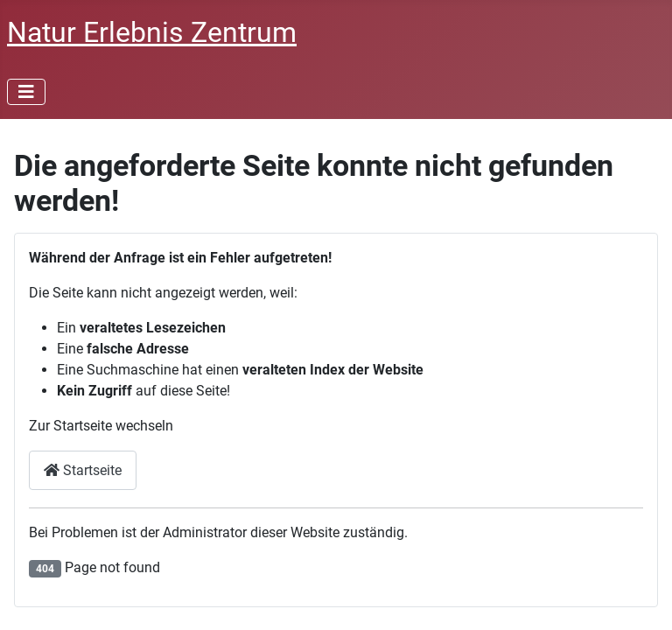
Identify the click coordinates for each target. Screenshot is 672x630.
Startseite (83, 470)
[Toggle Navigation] (26, 92)
